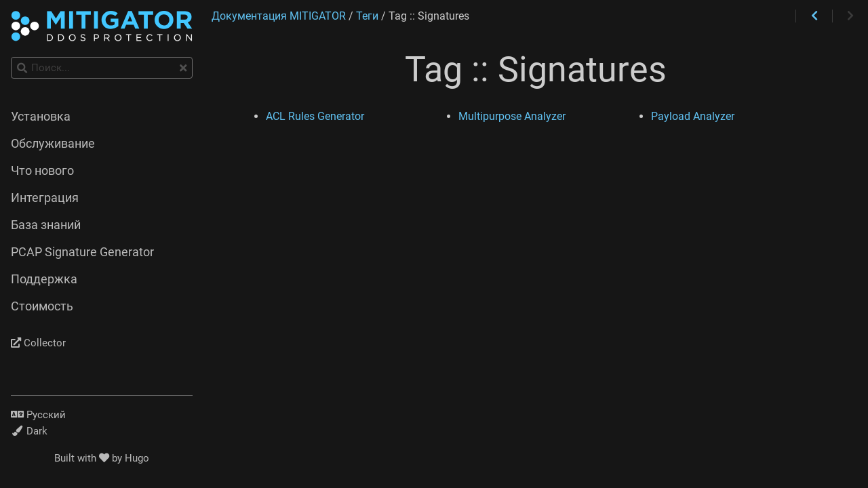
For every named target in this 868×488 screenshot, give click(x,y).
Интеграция (45, 198)
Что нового (42, 171)
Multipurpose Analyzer (512, 116)
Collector (38, 343)
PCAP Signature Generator (82, 252)
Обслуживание (53, 144)
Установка (41, 117)
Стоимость (42, 306)
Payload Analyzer (693, 116)
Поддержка (44, 279)
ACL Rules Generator (315, 116)
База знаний (46, 225)
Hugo (137, 458)
